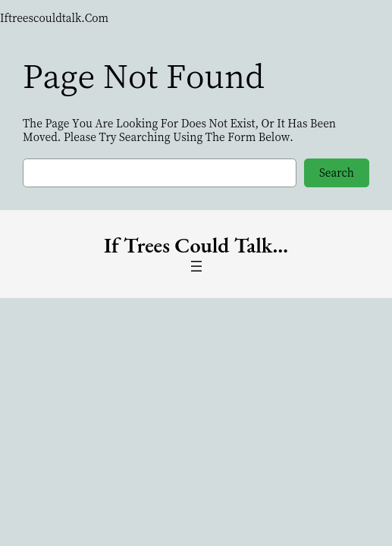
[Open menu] (196, 266)
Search (337, 172)
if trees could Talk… (196, 245)
